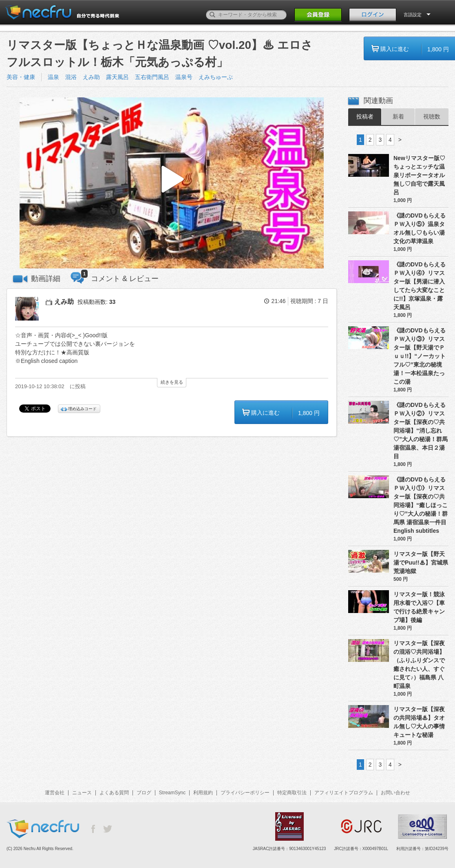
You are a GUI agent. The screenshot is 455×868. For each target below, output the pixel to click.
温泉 (53, 77)
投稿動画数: (96, 302)
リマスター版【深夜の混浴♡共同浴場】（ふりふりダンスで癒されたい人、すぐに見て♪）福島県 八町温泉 (419, 665)
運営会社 (55, 793)
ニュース (82, 793)
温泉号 (184, 77)
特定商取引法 (292, 793)
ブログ (144, 793)
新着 (398, 116)
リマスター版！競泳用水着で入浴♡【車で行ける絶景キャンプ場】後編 (419, 607)
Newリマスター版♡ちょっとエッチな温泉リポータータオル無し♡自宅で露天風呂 (419, 175)
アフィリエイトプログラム (344, 793)
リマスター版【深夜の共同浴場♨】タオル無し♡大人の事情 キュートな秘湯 (419, 722)
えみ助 (91, 77)
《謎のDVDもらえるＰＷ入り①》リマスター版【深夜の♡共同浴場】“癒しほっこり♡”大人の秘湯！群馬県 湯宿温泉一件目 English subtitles (421, 505)
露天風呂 (117, 77)
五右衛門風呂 (152, 77)
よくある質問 (114, 793)
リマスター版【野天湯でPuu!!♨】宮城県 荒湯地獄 (421, 563)
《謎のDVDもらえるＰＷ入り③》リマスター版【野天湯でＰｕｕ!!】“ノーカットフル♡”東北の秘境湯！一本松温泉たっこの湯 (420, 356)
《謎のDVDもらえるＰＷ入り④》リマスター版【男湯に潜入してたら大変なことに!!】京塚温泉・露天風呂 (420, 286)
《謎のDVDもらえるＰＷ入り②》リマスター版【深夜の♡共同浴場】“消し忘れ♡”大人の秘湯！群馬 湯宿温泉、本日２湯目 (421, 431)
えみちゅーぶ (216, 77)
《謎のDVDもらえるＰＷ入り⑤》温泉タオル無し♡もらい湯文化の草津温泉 (420, 228)
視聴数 (432, 116)
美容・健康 (21, 77)
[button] (172, 183)
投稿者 (365, 116)
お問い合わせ (395, 793)
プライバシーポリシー (245, 793)
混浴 (71, 77)
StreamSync (172, 793)
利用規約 (203, 793)
